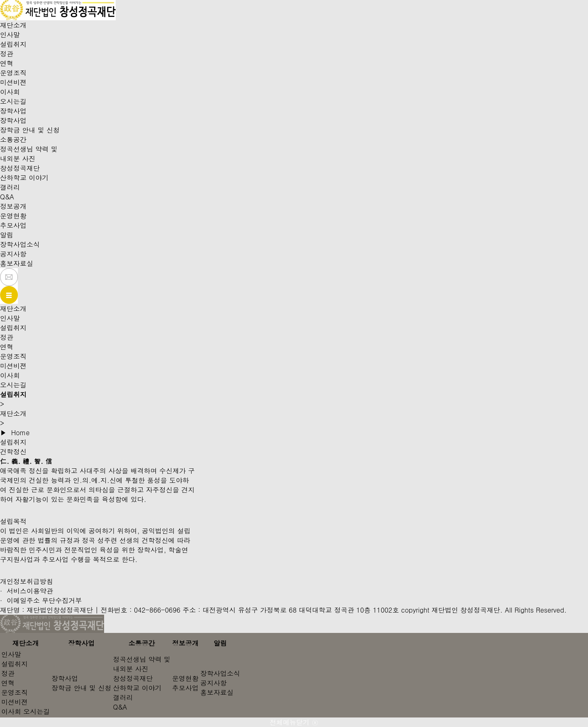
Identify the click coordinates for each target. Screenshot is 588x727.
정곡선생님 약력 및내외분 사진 (29, 154)
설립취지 (13, 44)
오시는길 (13, 101)
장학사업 (13, 111)
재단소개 (13, 25)
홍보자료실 (17, 263)
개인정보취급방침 (27, 581)
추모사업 (13, 225)
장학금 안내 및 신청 (30, 130)
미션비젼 (13, 82)
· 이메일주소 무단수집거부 (41, 600)
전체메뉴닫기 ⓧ (294, 722)
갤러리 (10, 187)
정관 (7, 54)
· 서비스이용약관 (27, 591)
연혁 (7, 63)
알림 (7, 235)
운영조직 (13, 73)
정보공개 (13, 206)
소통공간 (13, 139)
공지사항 (13, 254)
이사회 (10, 92)
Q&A (7, 197)
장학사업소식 (20, 244)
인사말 (10, 35)
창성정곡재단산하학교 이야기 (24, 173)
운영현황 (13, 216)
